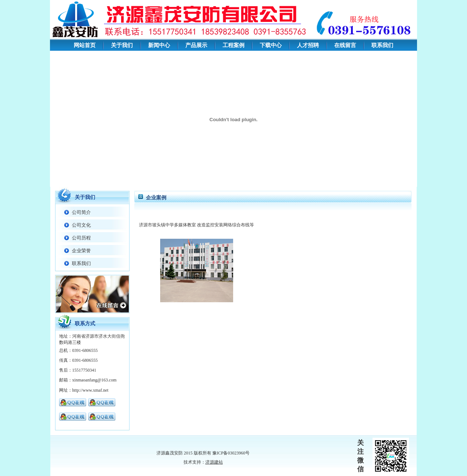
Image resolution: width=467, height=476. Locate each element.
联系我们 (382, 45)
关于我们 (122, 45)
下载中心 (271, 45)
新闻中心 (159, 45)
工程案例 (233, 45)
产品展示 (196, 45)
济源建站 (214, 462)
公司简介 (81, 212)
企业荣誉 (81, 251)
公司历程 (81, 238)
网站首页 (85, 45)
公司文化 (81, 225)
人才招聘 (308, 45)
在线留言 (345, 45)
